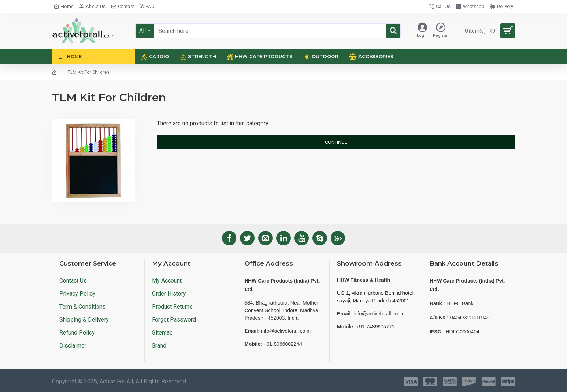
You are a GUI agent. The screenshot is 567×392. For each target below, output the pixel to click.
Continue (336, 142)
